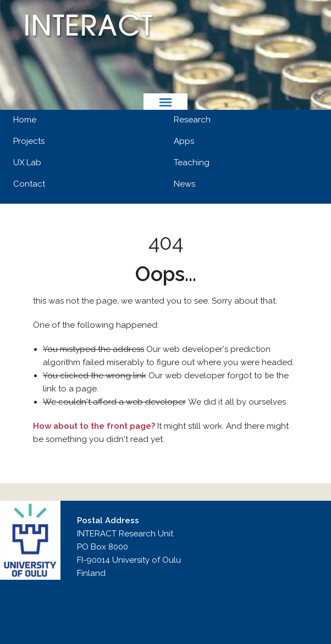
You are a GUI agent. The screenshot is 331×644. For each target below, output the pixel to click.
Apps (184, 141)
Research (192, 120)
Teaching (192, 163)
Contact (29, 184)
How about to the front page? (94, 426)
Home (25, 120)
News (184, 184)
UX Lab (27, 163)
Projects (29, 141)
